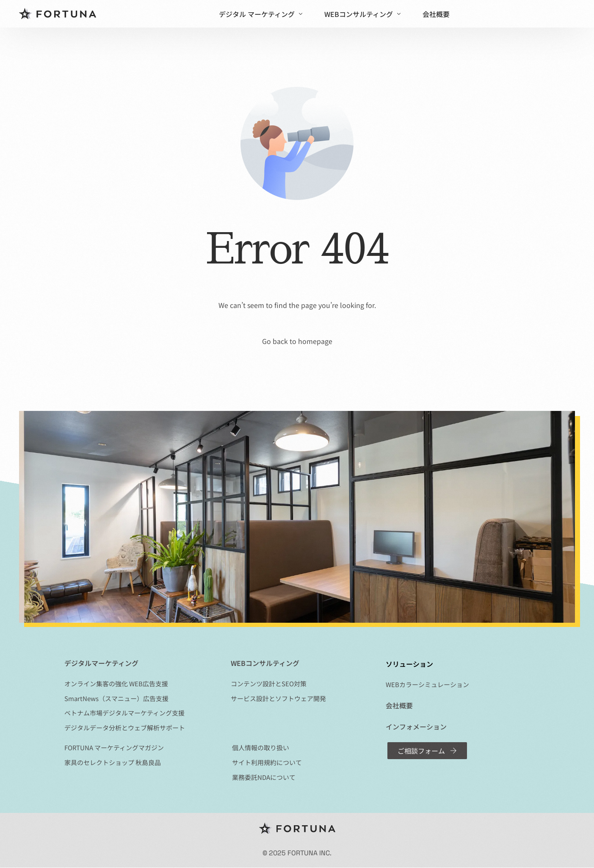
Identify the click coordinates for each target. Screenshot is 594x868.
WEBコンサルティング (265, 663)
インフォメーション (416, 727)
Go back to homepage (297, 341)
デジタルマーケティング (101, 663)
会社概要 (399, 705)
